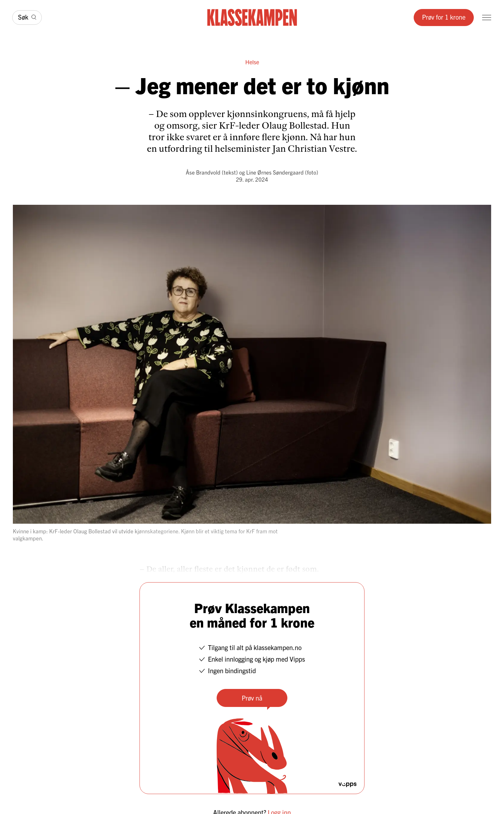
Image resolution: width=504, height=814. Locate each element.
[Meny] (487, 18)
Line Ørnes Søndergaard (275, 172)
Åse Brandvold (203, 172)
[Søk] (27, 18)
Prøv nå (252, 698)
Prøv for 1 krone (444, 17)
